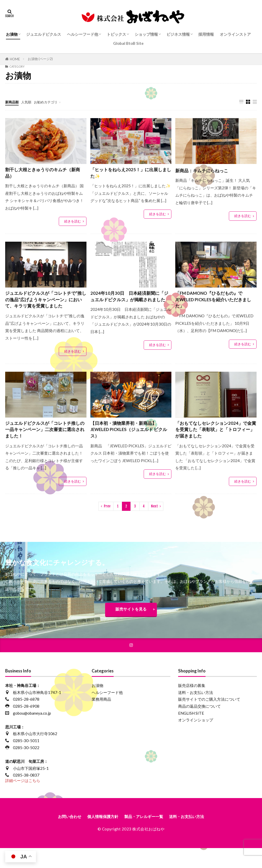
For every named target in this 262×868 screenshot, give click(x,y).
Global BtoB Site (128, 43)
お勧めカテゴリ (51, 102)
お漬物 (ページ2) (40, 59)
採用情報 (206, 34)
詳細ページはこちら (23, 801)
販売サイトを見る (131, 628)
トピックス (116, 34)
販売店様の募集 (192, 706)
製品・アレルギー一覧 (146, 838)
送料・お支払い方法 (196, 713)
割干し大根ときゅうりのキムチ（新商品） (41, 174)
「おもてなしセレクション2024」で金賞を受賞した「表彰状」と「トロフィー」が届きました (215, 445)
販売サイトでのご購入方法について (209, 720)
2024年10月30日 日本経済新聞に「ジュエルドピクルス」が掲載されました (130, 304)
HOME (15, 59)
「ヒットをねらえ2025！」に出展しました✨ (130, 174)
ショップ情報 (146, 34)
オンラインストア (235, 34)
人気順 (29, 102)
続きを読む (73, 224)
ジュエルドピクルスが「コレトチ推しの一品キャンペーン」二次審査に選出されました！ (44, 445)
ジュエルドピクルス (44, 34)
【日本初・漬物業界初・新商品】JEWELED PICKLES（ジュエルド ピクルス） (131, 445)
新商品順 (13, 102)
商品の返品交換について (199, 727)
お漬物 (12, 34)
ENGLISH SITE (191, 734)
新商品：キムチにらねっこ (206, 170)
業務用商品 (101, 720)
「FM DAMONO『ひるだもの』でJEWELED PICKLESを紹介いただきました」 (215, 304)
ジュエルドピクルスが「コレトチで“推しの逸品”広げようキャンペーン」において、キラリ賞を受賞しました (44, 308)
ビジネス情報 (178, 34)
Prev (107, 523)
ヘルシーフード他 (83, 34)
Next (154, 523)
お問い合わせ (59, 838)
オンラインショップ (196, 741)
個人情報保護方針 (98, 838)
